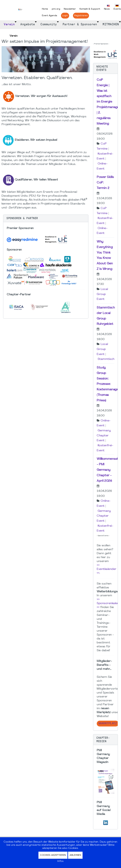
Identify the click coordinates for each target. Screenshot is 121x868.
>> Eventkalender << (107, 569)
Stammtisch (106, 359)
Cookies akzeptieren (53, 855)
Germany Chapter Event (104, 436)
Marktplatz (108, 724)
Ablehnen (75, 855)
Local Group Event (102, 294)
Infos (61, 861)
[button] (46, 218)
